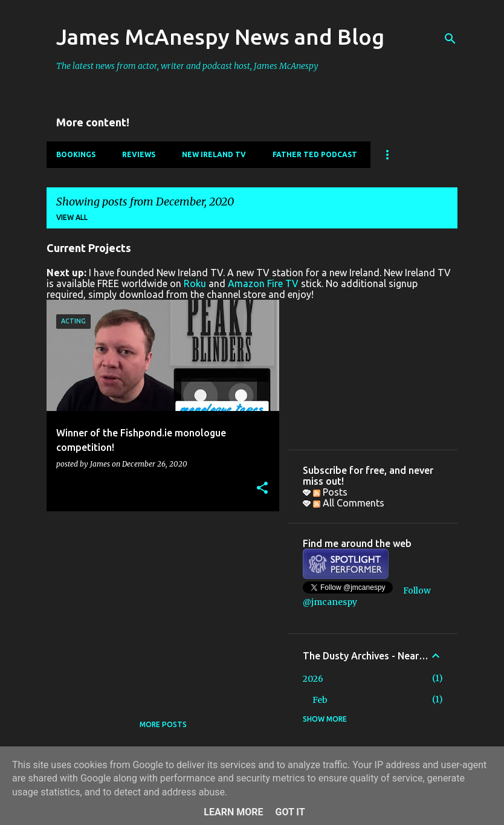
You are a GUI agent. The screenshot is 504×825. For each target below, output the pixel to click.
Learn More (233, 812)
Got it (290, 812)
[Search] (450, 39)
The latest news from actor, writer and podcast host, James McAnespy (187, 66)
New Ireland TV (214, 154)
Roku (195, 283)
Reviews (139, 154)
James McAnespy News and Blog (220, 37)
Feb (320, 700)
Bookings (76, 154)
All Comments (349, 503)
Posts (330, 492)
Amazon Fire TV (263, 283)
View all (72, 217)
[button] (262, 489)
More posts (163, 724)
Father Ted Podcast (315, 154)
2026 (313, 679)
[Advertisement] (158, 605)
